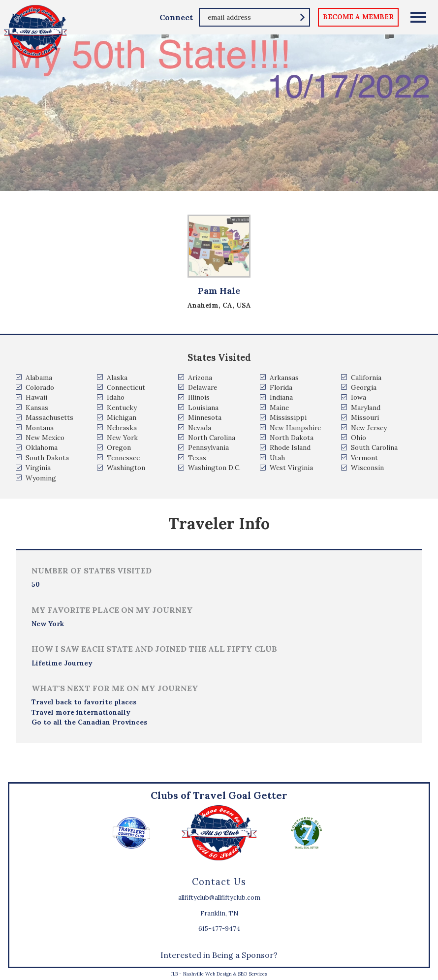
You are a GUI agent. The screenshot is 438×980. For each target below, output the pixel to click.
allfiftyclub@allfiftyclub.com (219, 898)
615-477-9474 (219, 929)
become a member (358, 17)
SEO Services (252, 974)
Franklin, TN (219, 913)
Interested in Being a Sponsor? (219, 955)
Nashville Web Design (207, 974)
